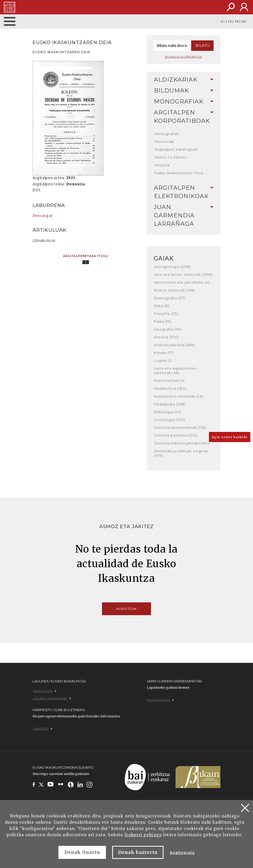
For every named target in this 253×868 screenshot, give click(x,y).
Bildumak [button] (184, 91)
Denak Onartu (82, 852)
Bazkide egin (45, 691)
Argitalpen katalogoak (176, 149)
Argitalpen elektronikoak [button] (184, 192)
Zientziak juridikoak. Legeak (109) (181, 453)
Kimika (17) (164, 353)
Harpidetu (43, 729)
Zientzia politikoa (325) (176, 435)
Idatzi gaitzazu (161, 700)
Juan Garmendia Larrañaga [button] (184, 215)
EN (244, 22)
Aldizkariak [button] (184, 80)
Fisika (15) (163, 321)
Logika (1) (163, 360)
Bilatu (202, 46)
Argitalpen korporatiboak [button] (184, 117)
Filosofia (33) (166, 314)
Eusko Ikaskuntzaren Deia (179, 173)
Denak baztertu (138, 852)
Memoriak (164, 142)
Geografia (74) (168, 329)
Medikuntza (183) (170, 388)
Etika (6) (162, 306)
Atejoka (162, 165)
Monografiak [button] (184, 102)
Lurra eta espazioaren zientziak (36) (175, 371)
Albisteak (127, 609)
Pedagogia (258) (170, 404)
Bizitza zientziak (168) (175, 290)
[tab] (184, 80)
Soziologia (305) (170, 420)
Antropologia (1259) (173, 267)
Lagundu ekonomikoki (52, 698)
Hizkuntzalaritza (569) (175, 345)
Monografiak (167, 134)
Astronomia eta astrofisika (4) (182, 282)
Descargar (43, 216)
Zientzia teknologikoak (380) (182, 443)
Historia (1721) (167, 337)
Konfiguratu (182, 853)
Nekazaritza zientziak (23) (179, 396)
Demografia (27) (170, 298)
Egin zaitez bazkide (230, 437)
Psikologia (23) (168, 412)
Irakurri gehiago (143, 835)
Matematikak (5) (169, 381)
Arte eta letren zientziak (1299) (183, 274)
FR (237, 22)
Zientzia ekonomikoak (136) (180, 427)
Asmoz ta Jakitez (171, 157)
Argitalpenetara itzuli (86, 256)
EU (223, 22)
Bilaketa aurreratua (184, 57)
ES (230, 22)
